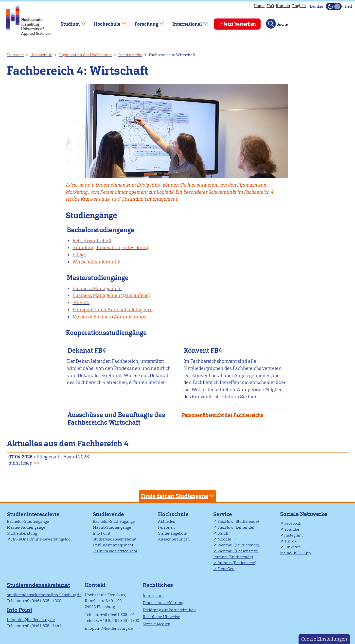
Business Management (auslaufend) (111, 295)
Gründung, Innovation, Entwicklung (111, 248)
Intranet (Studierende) (233, 557)
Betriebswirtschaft (92, 241)
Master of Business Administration (110, 317)
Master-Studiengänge (26, 527)
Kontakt (283, 6)
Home (259, 6)
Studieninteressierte (33, 514)
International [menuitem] (186, 22)
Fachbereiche (130, 55)
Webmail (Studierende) (238, 545)
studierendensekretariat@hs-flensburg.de (44, 595)
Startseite (15, 55)
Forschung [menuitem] (146, 22)
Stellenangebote (172, 533)
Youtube (292, 529)
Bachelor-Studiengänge (28, 521)
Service (223, 514)
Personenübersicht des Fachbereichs (223, 415)
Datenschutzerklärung (163, 603)
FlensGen (226, 569)
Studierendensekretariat (115, 539)
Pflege (79, 255)
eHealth (81, 303)
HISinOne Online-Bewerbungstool (41, 539)
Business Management (97, 288)
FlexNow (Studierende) (238, 521)
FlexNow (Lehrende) (236, 527)
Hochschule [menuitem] (107, 22)
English (299, 6)
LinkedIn (293, 547)
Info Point (101, 533)
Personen (166, 527)
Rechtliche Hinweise (161, 617)
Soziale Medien (157, 624)
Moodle (224, 539)
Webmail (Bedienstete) (238, 551)
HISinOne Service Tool (117, 551)
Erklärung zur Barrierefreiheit (169, 610)
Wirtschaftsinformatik (96, 262)
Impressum (153, 596)
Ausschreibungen (174, 539)
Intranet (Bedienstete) (237, 563)
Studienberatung (22, 533)
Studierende (108, 514)
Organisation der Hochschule (85, 55)
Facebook (293, 523)
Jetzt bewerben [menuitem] (240, 24)
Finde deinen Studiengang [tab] (178, 496)
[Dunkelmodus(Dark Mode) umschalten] (334, 6)
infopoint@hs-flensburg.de (31, 620)
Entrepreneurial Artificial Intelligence (113, 310)
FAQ (270, 6)
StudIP (223, 533)
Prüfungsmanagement (113, 545)
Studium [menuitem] (70, 22)
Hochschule (41, 55)
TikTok (290, 541)
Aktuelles (167, 521)
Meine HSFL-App (295, 553)
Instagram (293, 535)
